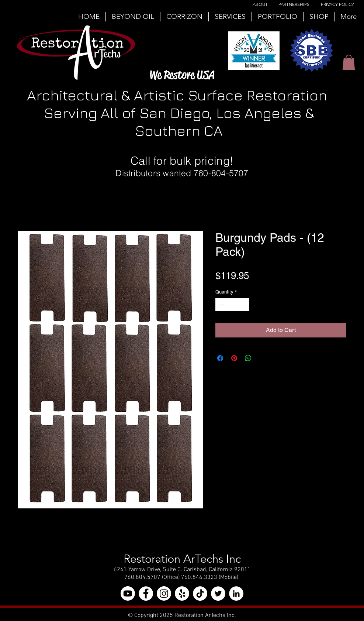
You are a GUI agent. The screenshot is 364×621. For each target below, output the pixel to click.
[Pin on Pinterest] (234, 358)
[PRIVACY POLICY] (337, 5)
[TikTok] (200, 593)
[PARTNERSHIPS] (294, 5)
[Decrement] (221, 305)
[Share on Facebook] (220, 358)
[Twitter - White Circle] (218, 593)
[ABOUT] (260, 5)
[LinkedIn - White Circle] (236, 593)
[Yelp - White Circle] (182, 593)
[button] (349, 62)
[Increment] (244, 305)
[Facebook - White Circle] (146, 593)
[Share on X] (262, 358)
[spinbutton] (232, 305)
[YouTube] (128, 593)
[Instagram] (164, 593)
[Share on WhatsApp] (248, 358)
